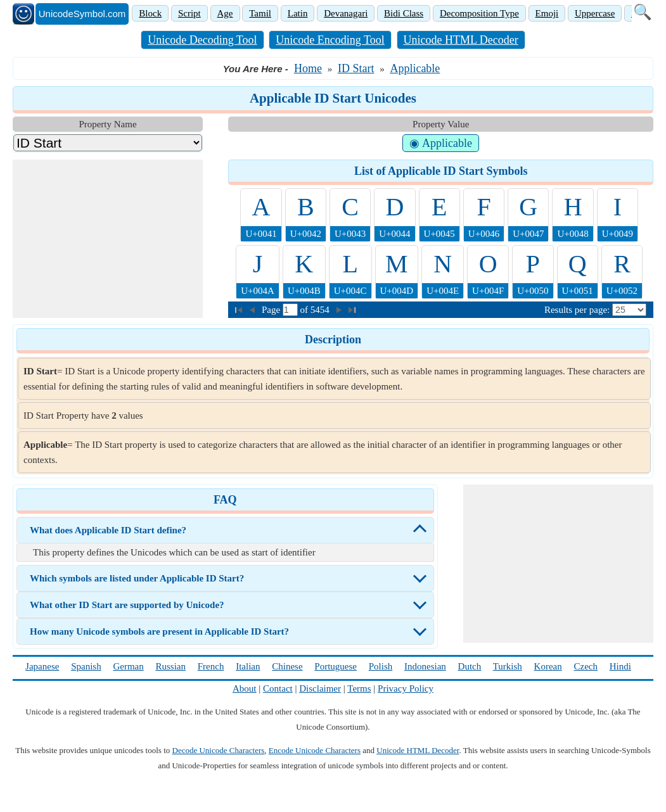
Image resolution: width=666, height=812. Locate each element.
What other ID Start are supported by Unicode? (127, 605)
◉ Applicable (440, 143)
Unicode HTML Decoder (461, 40)
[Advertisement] (108, 239)
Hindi (620, 666)
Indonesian (425, 666)
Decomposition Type (479, 13)
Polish (381, 666)
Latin (298, 13)
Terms (359, 688)
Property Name (107, 124)
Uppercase (595, 13)
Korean (548, 666)
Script (189, 13)
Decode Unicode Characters (219, 750)
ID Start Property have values (83, 416)
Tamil (260, 13)
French (211, 666)
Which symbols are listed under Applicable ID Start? (137, 578)
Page (272, 310)
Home (308, 68)
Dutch (470, 666)
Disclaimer (320, 688)
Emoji (547, 13)
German (128, 666)
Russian (170, 666)
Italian (248, 666)
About (245, 688)
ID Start (356, 68)
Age (225, 13)
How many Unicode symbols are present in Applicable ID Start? (159, 631)
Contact (278, 688)
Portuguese (336, 666)
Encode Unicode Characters (315, 750)
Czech (586, 666)
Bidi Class (404, 13)
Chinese (287, 666)
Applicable (415, 68)
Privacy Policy (406, 688)
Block (150, 13)
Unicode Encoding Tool (330, 40)
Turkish (508, 666)
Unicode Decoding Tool (202, 40)
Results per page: (577, 310)
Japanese (42, 666)
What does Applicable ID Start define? (108, 530)
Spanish (86, 666)
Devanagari (346, 13)
